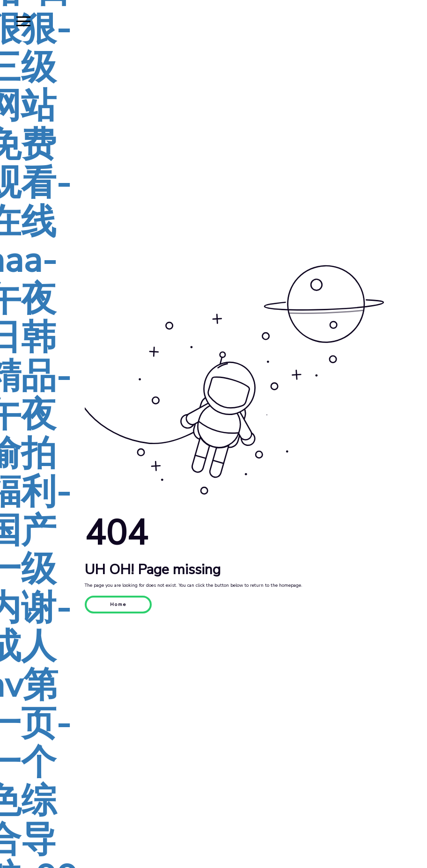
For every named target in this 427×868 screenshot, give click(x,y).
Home (118, 605)
